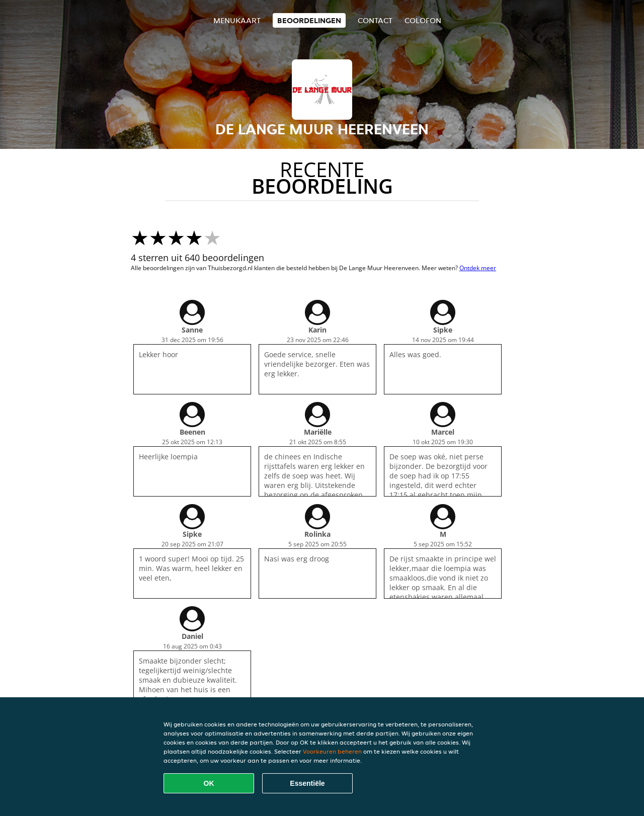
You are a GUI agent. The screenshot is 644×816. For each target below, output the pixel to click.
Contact (375, 20)
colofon (423, 20)
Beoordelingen (309, 20)
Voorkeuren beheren (332, 751)
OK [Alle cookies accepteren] (209, 783)
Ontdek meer (478, 268)
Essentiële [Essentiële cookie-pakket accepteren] (307, 783)
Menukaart (237, 20)
